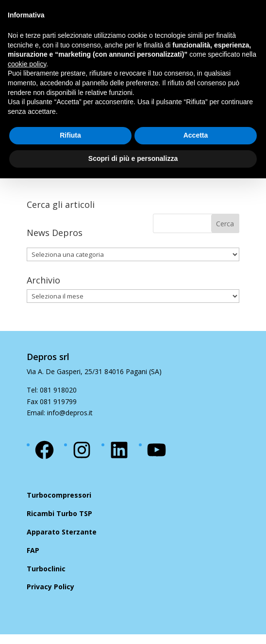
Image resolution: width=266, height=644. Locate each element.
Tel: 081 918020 (52, 390)
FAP (33, 550)
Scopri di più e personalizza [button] (133, 158)
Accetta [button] (196, 135)
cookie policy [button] (27, 64)
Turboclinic (46, 569)
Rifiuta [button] (70, 135)
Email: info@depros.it (60, 413)
